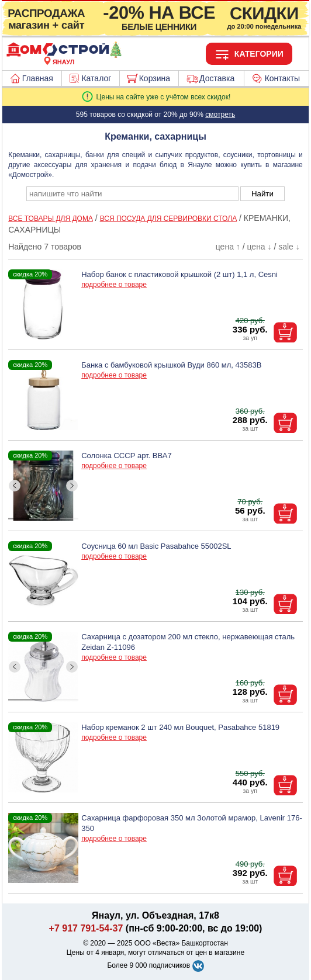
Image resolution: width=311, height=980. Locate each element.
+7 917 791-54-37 (86, 928)
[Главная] (64, 55)
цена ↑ (228, 247)
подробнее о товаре (114, 285)
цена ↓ (259, 247)
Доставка (217, 78)
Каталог (96, 78)
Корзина (155, 78)
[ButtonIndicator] (43, 516)
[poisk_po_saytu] (132, 194)
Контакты (282, 78)
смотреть (220, 115)
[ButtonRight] (72, 486)
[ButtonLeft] (15, 486)
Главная (38, 78)
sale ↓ (289, 247)
